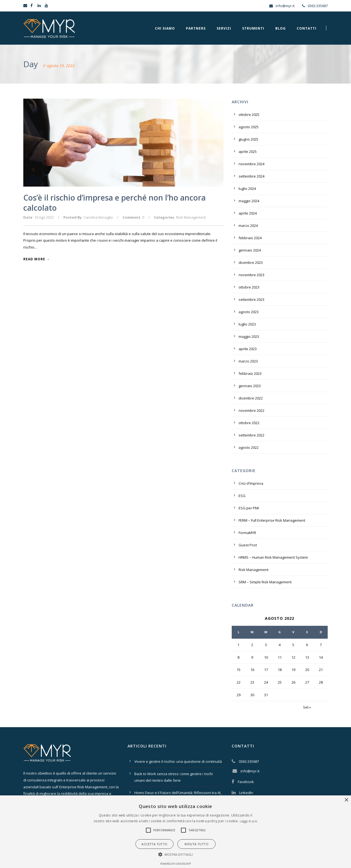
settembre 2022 (251, 435)
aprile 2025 (248, 152)
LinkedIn (246, 793)
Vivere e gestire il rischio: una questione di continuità (178, 761)
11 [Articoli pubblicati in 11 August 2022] (280, 657)
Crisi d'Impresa (251, 483)
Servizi (224, 28)
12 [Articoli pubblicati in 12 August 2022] (293, 657)
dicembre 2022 (251, 398)
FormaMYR (247, 533)
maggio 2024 (249, 201)
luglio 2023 (247, 324)
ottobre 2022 (249, 423)
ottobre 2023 (249, 287)
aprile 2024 (248, 213)
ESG (242, 496)
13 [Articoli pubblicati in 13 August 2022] (307, 657)
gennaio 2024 (250, 250)
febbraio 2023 (250, 373)
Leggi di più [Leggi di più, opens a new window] (249, 821)
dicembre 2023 (251, 262)
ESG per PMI (249, 508)
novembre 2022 (251, 410)
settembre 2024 (251, 176)
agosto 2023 (249, 312)
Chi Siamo (165, 28)
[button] (148, 830)
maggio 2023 (249, 336)
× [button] (346, 800)
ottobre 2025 (249, 115)
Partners (196, 28)
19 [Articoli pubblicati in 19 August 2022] (293, 670)
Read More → (37, 259)
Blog (281, 28)
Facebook (246, 782)
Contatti (307, 28)
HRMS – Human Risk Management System (273, 557)
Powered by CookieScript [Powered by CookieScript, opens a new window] (176, 864)
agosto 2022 (249, 447)
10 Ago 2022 (44, 217)
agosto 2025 (249, 127)
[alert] (175, 832)
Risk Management (191, 217)
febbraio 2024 (250, 238)
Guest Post (248, 545)
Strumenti (253, 28)
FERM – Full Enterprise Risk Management (272, 520)
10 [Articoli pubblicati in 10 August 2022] (266, 657)
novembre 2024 (251, 164)
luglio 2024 (247, 189)
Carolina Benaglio (98, 217)
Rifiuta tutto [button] (196, 844)
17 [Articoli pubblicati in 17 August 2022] (266, 670)
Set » (307, 707)
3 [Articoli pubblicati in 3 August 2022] (266, 645)
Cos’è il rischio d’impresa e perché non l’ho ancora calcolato (114, 202)
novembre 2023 (251, 275)
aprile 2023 (248, 349)
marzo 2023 (248, 361)
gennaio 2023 (250, 386)
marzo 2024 (248, 225)
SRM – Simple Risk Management (265, 582)
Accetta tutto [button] (154, 844)
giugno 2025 (248, 139)
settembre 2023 (251, 299)
